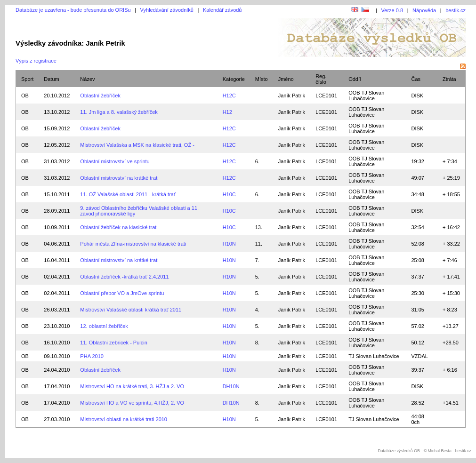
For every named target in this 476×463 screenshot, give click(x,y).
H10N (229, 244)
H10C (229, 194)
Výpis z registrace (36, 61)
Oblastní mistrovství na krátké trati (119, 178)
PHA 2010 (92, 356)
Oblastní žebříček (100, 96)
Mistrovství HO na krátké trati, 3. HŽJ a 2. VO (132, 386)
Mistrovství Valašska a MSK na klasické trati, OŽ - (137, 145)
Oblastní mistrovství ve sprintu (115, 161)
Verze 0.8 (392, 10)
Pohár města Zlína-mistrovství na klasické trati (133, 244)
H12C (229, 96)
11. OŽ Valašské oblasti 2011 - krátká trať (128, 194)
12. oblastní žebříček (104, 326)
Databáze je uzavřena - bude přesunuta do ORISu (73, 10)
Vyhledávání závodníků (167, 10)
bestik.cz (456, 10)
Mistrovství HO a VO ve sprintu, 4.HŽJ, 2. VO (132, 403)
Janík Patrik (292, 96)
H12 (227, 112)
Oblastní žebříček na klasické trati (119, 227)
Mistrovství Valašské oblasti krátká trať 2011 (131, 310)
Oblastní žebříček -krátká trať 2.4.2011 (124, 277)
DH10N (231, 386)
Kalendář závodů (222, 10)
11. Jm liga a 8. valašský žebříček (119, 112)
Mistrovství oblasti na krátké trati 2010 (124, 419)
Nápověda (424, 10)
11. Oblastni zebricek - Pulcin (113, 343)
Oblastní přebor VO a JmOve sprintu (122, 293)
